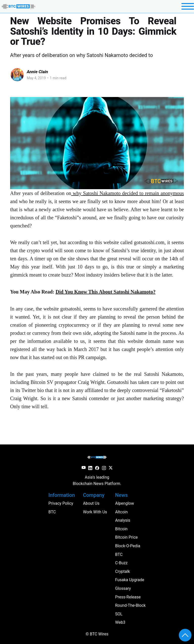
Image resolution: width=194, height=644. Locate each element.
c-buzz (122, 563)
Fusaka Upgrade (130, 580)
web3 (120, 622)
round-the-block (130, 605)
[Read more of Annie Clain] (17, 75)
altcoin (122, 512)
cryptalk (123, 571)
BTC (119, 554)
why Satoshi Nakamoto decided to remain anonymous (128, 193)
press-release (128, 597)
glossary (123, 588)
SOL (119, 614)
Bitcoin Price (127, 537)
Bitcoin (121, 529)
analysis (123, 520)
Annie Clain (37, 72)
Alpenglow (125, 503)
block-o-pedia (128, 546)
